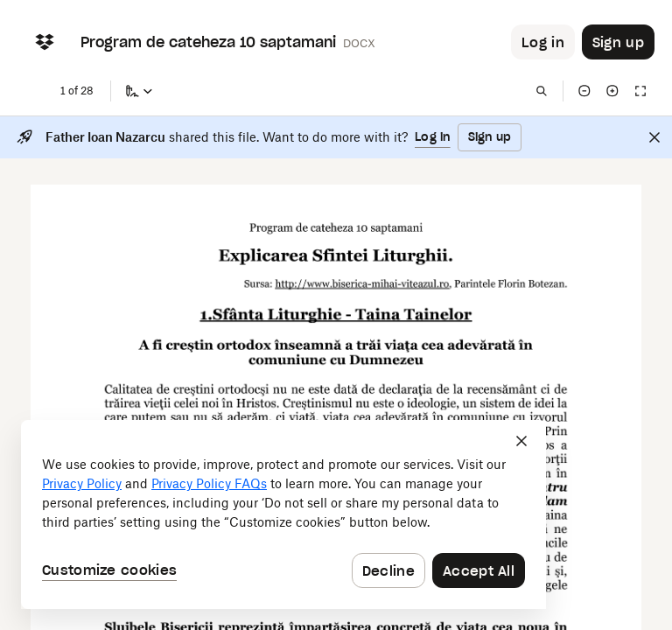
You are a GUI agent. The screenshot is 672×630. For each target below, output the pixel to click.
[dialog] (283, 514)
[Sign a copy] (139, 91)
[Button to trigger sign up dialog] (618, 42)
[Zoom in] (612, 91)
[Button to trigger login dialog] (543, 42)
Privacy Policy (82, 483)
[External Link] (362, 290)
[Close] (654, 137)
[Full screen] (640, 91)
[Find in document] (542, 91)
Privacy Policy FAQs (209, 483)
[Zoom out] (584, 91)
